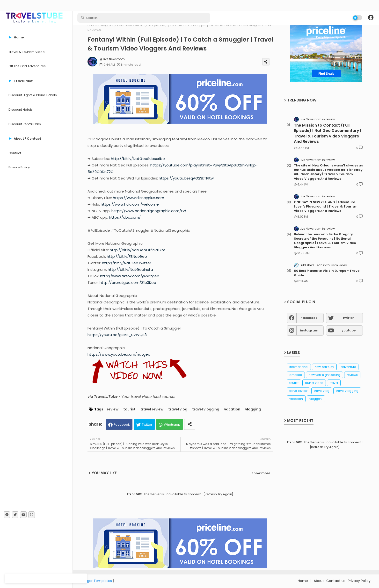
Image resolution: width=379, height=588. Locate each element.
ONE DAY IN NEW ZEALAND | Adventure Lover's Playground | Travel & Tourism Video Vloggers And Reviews (326, 207)
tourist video (314, 383)
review (113, 409)
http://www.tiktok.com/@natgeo (130, 276)
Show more (261, 473)
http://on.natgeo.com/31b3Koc (128, 283)
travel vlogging (206, 409)
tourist (129, 409)
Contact (15, 153)
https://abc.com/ (125, 217)
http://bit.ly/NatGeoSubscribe (138, 159)
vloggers (316, 399)
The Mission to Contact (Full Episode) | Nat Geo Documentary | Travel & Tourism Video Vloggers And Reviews (328, 133)
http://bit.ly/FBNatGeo (127, 256)
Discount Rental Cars (25, 124)
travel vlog (178, 409)
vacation (232, 409)
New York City (324, 367)
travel (334, 383)
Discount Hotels (21, 110)
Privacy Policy (19, 167)
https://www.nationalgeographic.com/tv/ (149, 211)
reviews (352, 375)
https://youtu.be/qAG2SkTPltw (186, 178)
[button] (371, 18)
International (299, 367)
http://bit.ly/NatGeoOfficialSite (138, 250)
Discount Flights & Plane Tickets (33, 95)
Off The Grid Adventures (27, 66)
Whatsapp (172, 425)
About (319, 581)
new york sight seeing (324, 375)
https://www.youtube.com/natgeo (119, 354)
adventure (348, 367)
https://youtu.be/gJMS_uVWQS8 (117, 335)
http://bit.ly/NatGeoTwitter (127, 263)
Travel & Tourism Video (27, 52)
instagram (309, 330)
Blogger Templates (96, 581)
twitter (348, 318)
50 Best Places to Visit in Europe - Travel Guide (327, 273)
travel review (152, 409)
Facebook (122, 425)
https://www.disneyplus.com (138, 198)
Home (93, 25)
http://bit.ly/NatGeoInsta (130, 269)
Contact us (336, 581)
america (296, 375)
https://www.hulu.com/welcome (130, 204)
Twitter (147, 425)
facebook (309, 318)
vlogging (107, 25)
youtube (349, 330)
